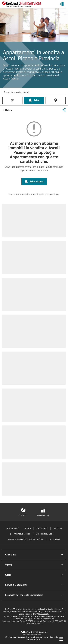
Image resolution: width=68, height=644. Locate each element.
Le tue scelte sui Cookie (45, 534)
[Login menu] (62, 4)
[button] (64, 110)
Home (8, 110)
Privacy (28, 528)
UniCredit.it (23, 515)
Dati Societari (42, 528)
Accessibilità (55, 539)
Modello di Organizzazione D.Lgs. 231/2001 (26, 539)
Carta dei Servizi (12, 528)
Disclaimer (58, 528)
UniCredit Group (43, 515)
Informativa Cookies (22, 534)
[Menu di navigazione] (61, 639)
